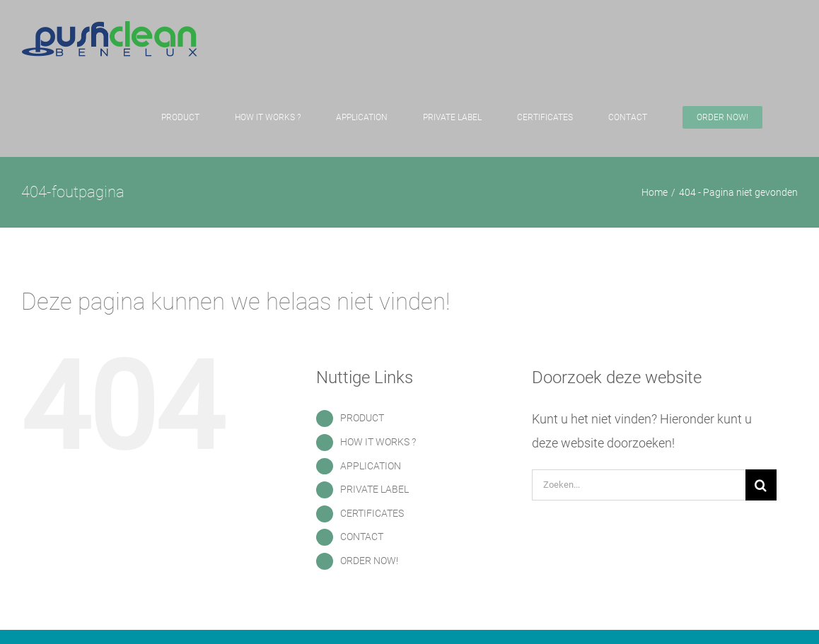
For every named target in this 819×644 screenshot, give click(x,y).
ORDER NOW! (369, 561)
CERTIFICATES (372, 513)
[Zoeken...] (639, 485)
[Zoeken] (761, 485)
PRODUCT (362, 418)
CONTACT (362, 537)
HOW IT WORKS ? (378, 442)
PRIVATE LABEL (374, 489)
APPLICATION (371, 466)
